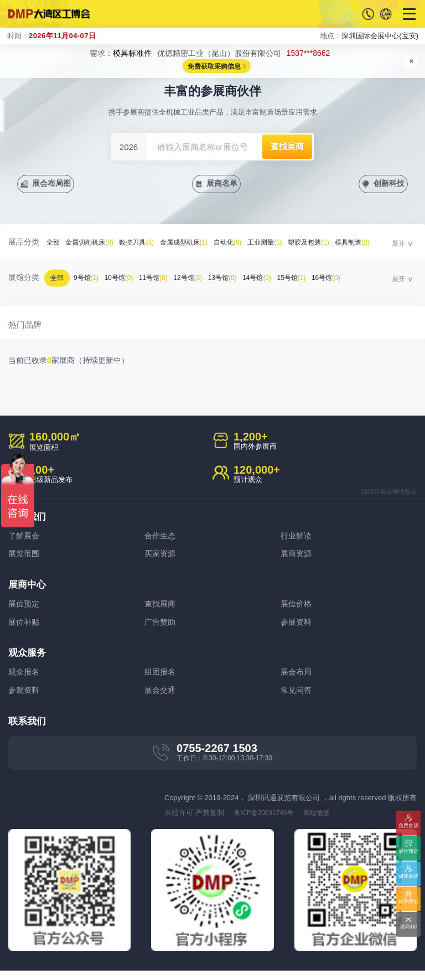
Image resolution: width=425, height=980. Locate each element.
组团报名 (161, 679)
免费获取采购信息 (214, 67)
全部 (54, 244)
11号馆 (163, 280)
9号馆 (90, 280)
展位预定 (25, 608)
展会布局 (297, 679)
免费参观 (409, 824)
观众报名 (25, 679)
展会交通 (161, 699)
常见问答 (297, 699)
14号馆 (277, 280)
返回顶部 (409, 928)
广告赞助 (161, 628)
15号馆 (314, 280)
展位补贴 (25, 628)
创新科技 (387, 185)
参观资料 (25, 699)
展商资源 (297, 557)
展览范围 (25, 557)
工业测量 (284, 244)
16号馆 (352, 280)
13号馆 (239, 280)
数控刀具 (145, 244)
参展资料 (297, 628)
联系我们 (409, 903)
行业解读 (297, 538)
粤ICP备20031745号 (267, 822)
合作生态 (161, 538)
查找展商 (161, 608)
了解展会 (25, 538)
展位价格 (297, 608)
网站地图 (324, 822)
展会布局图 (55, 185)
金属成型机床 (196, 244)
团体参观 (409, 877)
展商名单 (223, 185)
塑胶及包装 (332, 244)
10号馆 (126, 280)
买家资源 (161, 557)
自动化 (244, 244)
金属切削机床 (94, 244)
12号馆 (201, 280)
